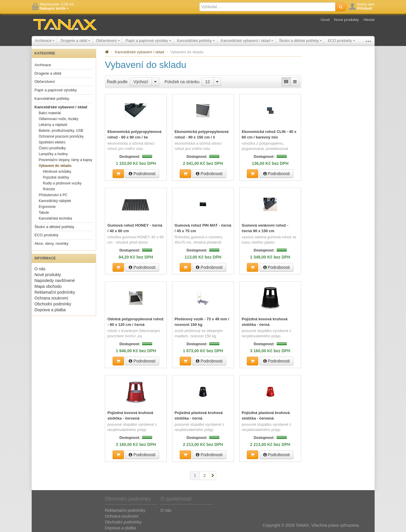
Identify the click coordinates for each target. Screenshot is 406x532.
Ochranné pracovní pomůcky (61, 136)
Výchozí (141, 82)
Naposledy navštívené (55, 280)
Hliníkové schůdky (57, 172)
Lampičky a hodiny (53, 154)
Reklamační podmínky (55, 292)
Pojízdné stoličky (56, 177)
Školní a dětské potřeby (300, 41)
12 (208, 82)
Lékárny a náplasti (53, 125)
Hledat (369, 20)
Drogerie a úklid (75, 41)
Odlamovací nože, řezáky (58, 119)
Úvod (325, 20)
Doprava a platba (50, 310)
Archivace (45, 41)
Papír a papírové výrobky (148, 41)
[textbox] (267, 7)
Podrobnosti (142, 173)
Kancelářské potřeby (196, 41)
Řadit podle (117, 82)
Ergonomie (47, 207)
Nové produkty (346, 20)
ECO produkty (341, 41)
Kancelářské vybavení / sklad (247, 41)
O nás (40, 269)
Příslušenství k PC (53, 195)
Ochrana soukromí (51, 298)
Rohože (49, 189)
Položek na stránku (182, 82)
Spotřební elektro (52, 142)
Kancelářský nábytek (55, 201)
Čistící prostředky (52, 148)
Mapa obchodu (48, 286)
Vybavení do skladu (55, 166)
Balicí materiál (50, 113)
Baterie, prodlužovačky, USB (61, 131)
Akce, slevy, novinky (52, 243)
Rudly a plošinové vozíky (62, 183)
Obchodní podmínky (53, 304)
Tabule (44, 213)
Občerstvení (108, 41)
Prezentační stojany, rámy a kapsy (66, 160)
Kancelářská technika (55, 218)
